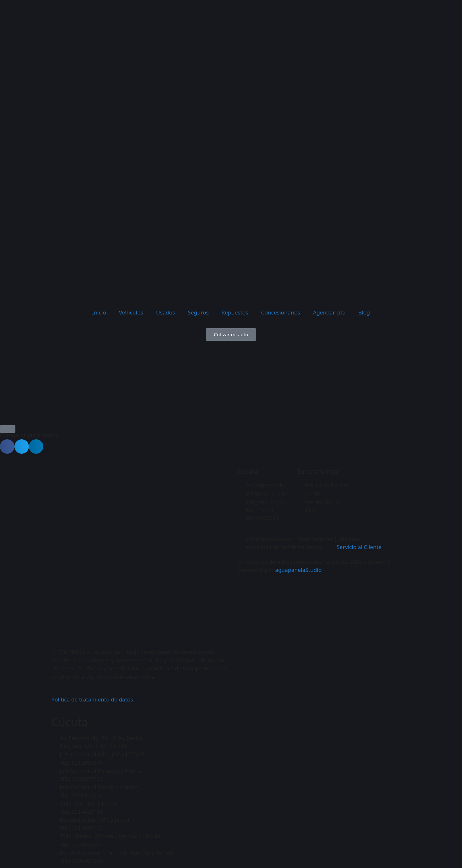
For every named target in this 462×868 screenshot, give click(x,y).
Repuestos (235, 312)
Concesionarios (281, 312)
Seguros (198, 312)
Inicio (99, 312)
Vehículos (131, 312)
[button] (7, 447)
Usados (165, 312)
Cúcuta (248, 471)
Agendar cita (329, 312)
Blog (364, 312)
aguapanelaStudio (298, 570)
